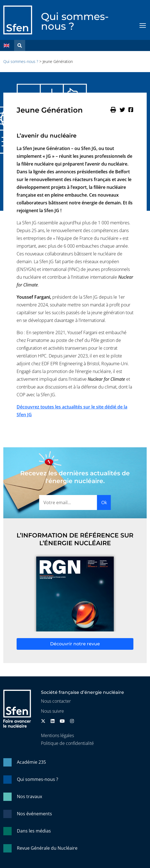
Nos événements (34, 814)
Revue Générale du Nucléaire (47, 848)
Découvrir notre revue (75, 644)
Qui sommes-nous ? (75, 21)
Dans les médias (34, 831)
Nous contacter (56, 701)
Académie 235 (31, 762)
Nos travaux (29, 796)
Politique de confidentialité (67, 743)
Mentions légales (57, 735)
